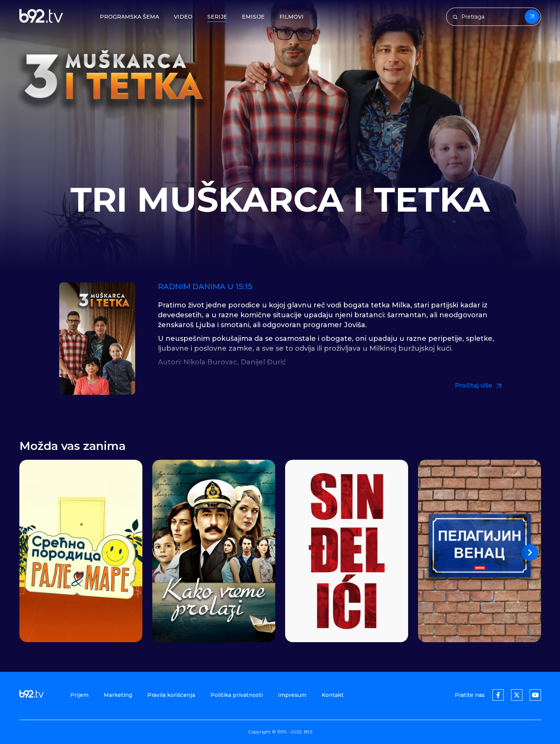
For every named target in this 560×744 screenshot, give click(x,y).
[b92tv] (41, 17)
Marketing (118, 695)
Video (183, 17)
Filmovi (292, 17)
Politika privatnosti (237, 695)
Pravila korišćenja (171, 695)
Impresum (292, 695)
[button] (530, 552)
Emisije (253, 17)
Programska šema (129, 17)
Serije (217, 17)
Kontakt (333, 695)
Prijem (79, 695)
